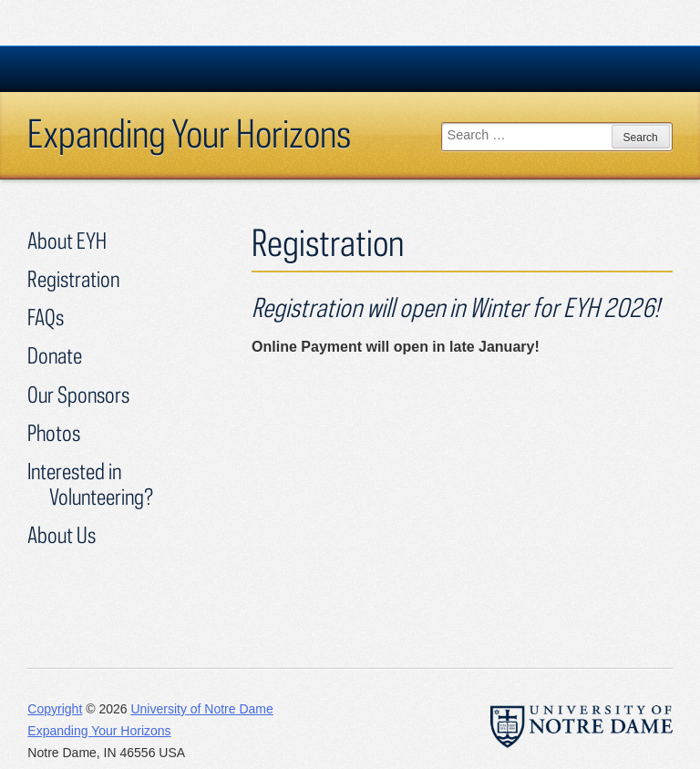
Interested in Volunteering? (90, 483)
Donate (55, 355)
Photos (54, 432)
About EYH (67, 240)
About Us (62, 534)
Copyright (55, 709)
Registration (73, 278)
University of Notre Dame (201, 709)
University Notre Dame (165, 68)
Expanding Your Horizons (189, 133)
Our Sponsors (78, 394)
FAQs (46, 317)
